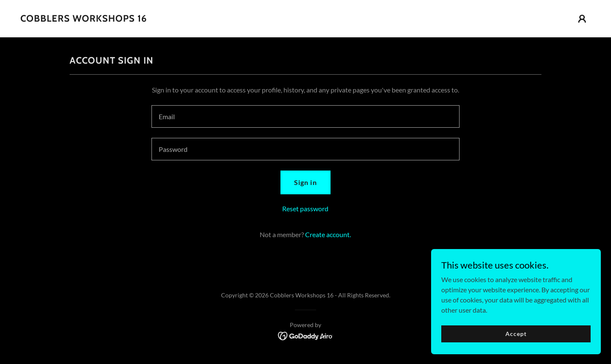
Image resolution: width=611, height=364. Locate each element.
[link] (84, 19)
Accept (516, 334)
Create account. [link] (328, 234)
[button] (582, 19)
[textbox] (305, 116)
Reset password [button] (305, 209)
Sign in (305, 182)
